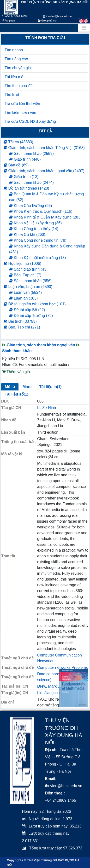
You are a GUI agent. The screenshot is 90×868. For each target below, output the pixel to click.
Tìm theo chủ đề (19, 86)
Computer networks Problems (63, 667)
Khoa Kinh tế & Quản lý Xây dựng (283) (45, 217)
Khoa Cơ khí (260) (27, 235)
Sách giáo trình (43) (28, 269)
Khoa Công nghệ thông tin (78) (38, 240)
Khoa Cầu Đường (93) (30, 206)
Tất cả (45, 131)
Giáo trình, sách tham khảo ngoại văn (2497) (44, 171)
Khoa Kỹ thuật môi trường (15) (37, 258)
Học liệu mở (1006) (22, 263)
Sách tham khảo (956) (30, 281)
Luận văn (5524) (25, 292)
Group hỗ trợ (47, 21)
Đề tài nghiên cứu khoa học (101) (35, 304)
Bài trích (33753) (20, 321)
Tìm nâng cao (16, 59)
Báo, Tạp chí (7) (25, 275)
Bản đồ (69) (16, 165)
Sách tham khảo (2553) (31, 154)
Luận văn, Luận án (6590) (28, 287)
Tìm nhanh (14, 50)
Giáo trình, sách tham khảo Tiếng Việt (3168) (44, 148)
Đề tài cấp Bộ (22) (27, 310)
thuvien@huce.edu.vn (57, 16)
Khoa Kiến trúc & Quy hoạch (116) (41, 211)
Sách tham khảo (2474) (31, 182)
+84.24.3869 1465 (15, 16)
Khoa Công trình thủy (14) (34, 229)
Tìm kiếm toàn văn (20, 113)
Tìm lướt (12, 95)
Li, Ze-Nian (47, 408)
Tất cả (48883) (18, 142)
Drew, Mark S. (49, 686)
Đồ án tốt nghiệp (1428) (26, 188)
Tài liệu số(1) (17, 394)
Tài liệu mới (15, 77)
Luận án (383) (23, 298)
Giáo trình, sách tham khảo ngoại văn (41, 345)
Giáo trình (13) (24, 177)
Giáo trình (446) (25, 159)
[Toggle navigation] (84, 28)
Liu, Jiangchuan (51, 693)
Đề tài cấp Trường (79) (31, 316)
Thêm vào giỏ (16, 372)
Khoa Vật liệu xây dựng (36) (35, 223)
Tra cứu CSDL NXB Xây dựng (30, 121)
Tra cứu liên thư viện (22, 104)
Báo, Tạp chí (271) (22, 327)
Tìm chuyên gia (18, 68)
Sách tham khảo (17, 351)
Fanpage (9, 21)
